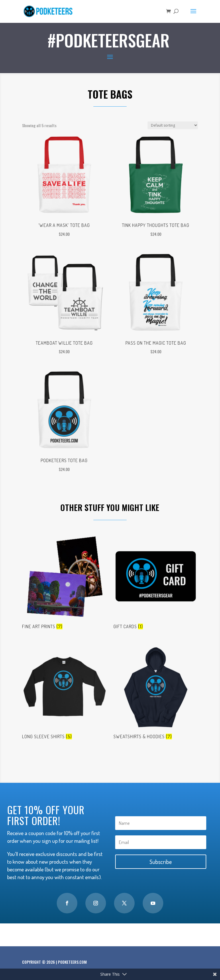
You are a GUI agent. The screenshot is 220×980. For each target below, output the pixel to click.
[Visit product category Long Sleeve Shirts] (64, 693)
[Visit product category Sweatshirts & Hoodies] (156, 693)
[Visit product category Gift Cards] (156, 583)
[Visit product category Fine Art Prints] (64, 583)
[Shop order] (173, 125)
